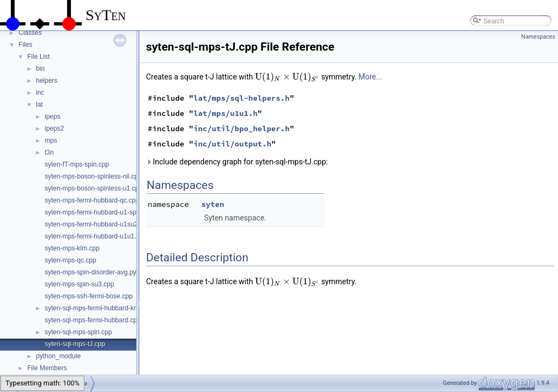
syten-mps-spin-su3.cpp (79, 284)
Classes (30, 33)
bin (40, 69)
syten (213, 204)
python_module (58, 356)
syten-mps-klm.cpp (72, 248)
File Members (47, 368)
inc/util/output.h (232, 144)
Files (25, 45)
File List (38, 57)
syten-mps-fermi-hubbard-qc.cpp (92, 200)
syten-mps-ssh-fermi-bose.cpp (89, 296)
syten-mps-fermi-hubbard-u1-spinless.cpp (105, 212)
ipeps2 (54, 128)
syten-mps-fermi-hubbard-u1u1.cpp (96, 236)
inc (40, 93)
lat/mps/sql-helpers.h (241, 98)
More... (370, 77)
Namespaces (538, 37)
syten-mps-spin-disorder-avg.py (90, 272)
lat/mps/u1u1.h (226, 113)
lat (40, 105)
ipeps (53, 117)
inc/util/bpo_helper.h (241, 128)
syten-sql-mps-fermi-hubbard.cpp (93, 320)
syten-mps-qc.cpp (71, 260)
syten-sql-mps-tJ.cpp (75, 344)
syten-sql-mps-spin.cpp (78, 332)
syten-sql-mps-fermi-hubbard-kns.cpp (99, 308)
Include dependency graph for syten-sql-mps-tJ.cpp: (237, 162)
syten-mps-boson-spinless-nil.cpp (93, 176)
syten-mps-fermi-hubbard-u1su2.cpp (97, 224)
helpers (47, 81)
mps (51, 140)
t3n (49, 152)
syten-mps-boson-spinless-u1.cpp (93, 188)
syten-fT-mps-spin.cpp (77, 164)
